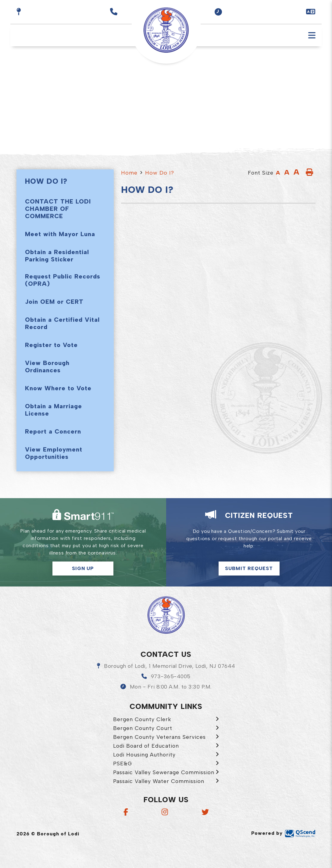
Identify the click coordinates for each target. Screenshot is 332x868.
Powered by (283, 833)
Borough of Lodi (166, 615)
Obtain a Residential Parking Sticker (57, 256)
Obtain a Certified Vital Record (62, 323)
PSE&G (123, 763)
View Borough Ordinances (47, 367)
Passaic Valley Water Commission (159, 781)
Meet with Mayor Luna (60, 234)
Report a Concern (53, 431)
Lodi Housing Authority (144, 755)
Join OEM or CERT (54, 302)
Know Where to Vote (58, 388)
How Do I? (160, 173)
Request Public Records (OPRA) (63, 280)
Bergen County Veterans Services (159, 737)
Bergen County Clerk (142, 719)
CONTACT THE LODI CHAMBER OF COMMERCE (58, 209)
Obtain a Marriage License (54, 410)
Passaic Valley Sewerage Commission (164, 772)
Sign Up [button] (83, 568)
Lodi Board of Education (146, 746)
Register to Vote (51, 345)
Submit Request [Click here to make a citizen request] (249, 568)
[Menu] (312, 35)
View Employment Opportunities (54, 453)
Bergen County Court (143, 728)
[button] (218, 12)
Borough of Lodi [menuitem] (166, 30)
